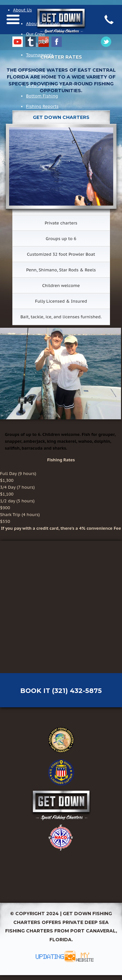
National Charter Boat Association (61, 838)
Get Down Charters (61, 32)
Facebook (57, 42)
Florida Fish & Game (61, 740)
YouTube (18, 42)
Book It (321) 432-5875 (61, 691)
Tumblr (31, 42)
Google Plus (106, 42)
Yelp (44, 42)
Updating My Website (61, 956)
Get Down (61, 805)
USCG (61, 772)
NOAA (61, 870)
